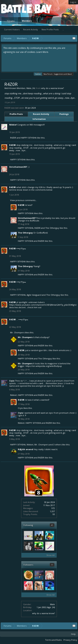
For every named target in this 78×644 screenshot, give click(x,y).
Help (73, 634)
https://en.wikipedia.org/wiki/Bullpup (44, 366)
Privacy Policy (70, 640)
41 (52, 525)
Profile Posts (16, 114)
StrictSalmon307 (18, 167)
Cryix (12, 381)
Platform (15, 9)
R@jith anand (25, 449)
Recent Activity (31, 29)
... (63, 29)
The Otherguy (52, 228)
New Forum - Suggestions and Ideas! (58, 74)
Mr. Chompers (17, 332)
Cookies (38, 74)
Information (39, 119)
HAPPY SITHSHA (29, 138)
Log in (73, 2)
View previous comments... (24, 200)
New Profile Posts (50, 29)
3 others (57, 445)
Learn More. (42, 52)
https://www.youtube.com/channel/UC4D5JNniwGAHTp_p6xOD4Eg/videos (43, 306)
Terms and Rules (53, 640)
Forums (11, 21)
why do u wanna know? (44, 613)
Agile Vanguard (34, 295)
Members (27, 21)
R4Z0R (13, 138)
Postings (64, 114)
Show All (50, 555)
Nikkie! (13, 125)
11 (52, 565)
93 (54, 514)
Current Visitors (12, 29)
